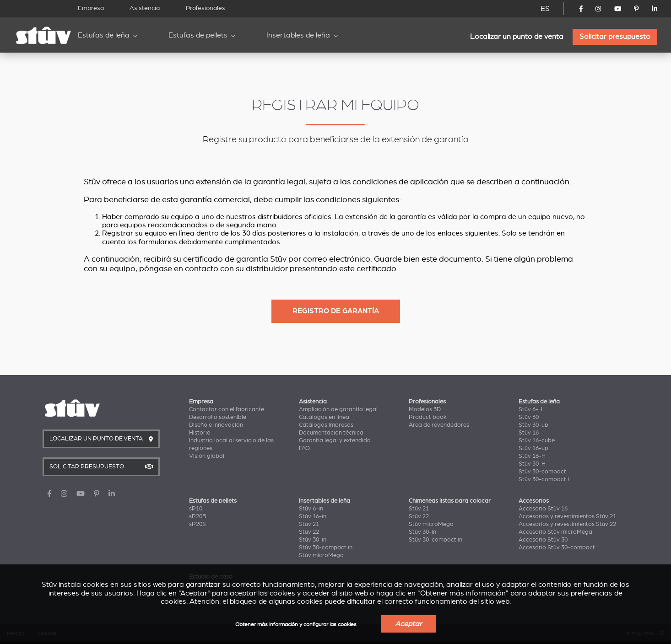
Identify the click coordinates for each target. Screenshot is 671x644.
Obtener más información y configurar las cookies (296, 625)
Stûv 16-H (532, 456)
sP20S (198, 524)
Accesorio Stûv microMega (555, 532)
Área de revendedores (439, 425)
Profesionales (206, 8)
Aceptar (409, 624)
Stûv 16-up (533, 448)
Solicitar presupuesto (615, 37)
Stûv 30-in (313, 540)
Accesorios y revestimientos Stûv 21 (567, 516)
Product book (428, 417)
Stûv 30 (529, 417)
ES (545, 9)
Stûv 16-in (313, 516)
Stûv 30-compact (542, 472)
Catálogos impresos (326, 425)
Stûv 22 (309, 532)
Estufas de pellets (198, 35)
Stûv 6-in (311, 509)
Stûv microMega (321, 555)
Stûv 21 (309, 524)
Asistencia (145, 8)
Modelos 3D (425, 409)
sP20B (198, 516)
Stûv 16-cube (537, 440)
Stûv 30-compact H (545, 479)
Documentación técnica (331, 433)
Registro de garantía (336, 311)
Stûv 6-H (530, 409)
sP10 (196, 509)
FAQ (304, 448)
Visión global (207, 456)
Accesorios (534, 501)
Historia (200, 433)
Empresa (91, 8)
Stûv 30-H (532, 464)
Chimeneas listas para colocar (450, 501)
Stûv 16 (529, 433)
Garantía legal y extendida (335, 440)
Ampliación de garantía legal (338, 409)
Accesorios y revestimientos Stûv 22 (567, 524)
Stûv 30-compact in (326, 547)
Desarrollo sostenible (218, 417)
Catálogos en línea (324, 417)
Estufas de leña (104, 35)
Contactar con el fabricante (227, 409)
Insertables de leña (298, 35)
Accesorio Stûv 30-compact (557, 547)
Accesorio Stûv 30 (543, 540)
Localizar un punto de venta (517, 37)
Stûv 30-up (533, 425)
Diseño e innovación (216, 425)
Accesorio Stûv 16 (543, 509)
